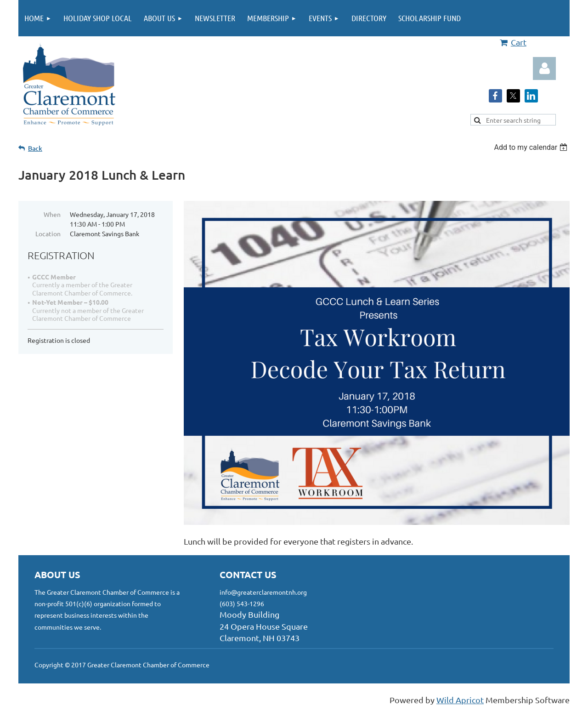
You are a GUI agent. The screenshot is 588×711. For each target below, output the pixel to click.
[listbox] (532, 147)
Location (48, 233)
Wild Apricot (460, 700)
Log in (544, 68)
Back (35, 148)
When (52, 214)
